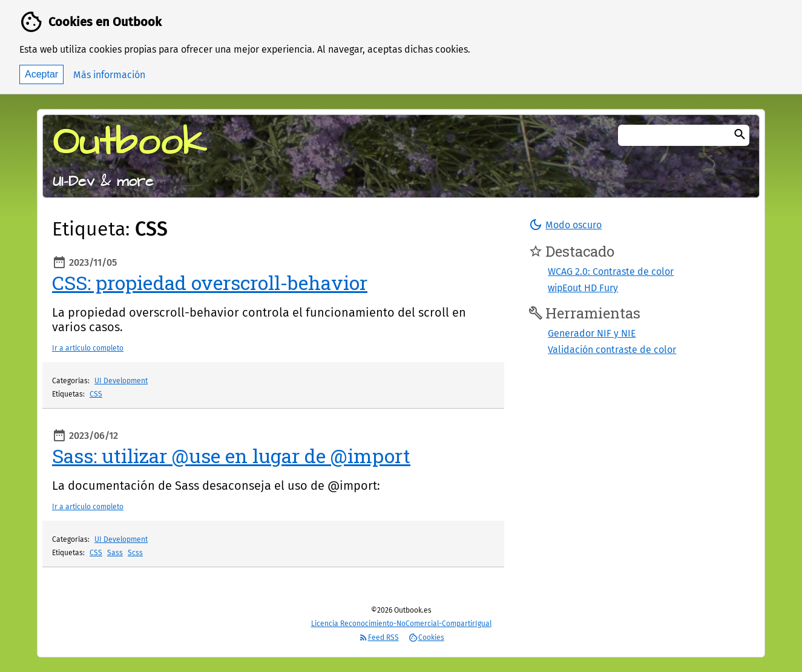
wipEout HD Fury (583, 288)
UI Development (121, 381)
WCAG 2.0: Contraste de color (611, 272)
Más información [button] (109, 75)
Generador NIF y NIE (592, 333)
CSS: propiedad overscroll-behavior (210, 282)
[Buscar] (740, 135)
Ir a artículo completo (88, 348)
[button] (565, 225)
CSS (96, 394)
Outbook (130, 143)
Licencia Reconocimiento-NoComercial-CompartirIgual (401, 624)
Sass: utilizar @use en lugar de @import (231, 456)
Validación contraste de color (612, 350)
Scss (135, 553)
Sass (115, 553)
